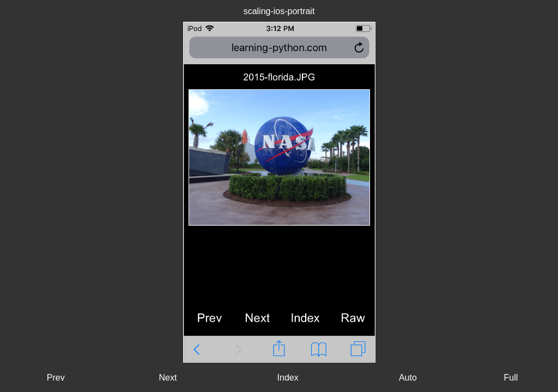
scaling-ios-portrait (279, 11)
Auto (408, 378)
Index (288, 378)
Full (511, 378)
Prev (56, 378)
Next (168, 378)
